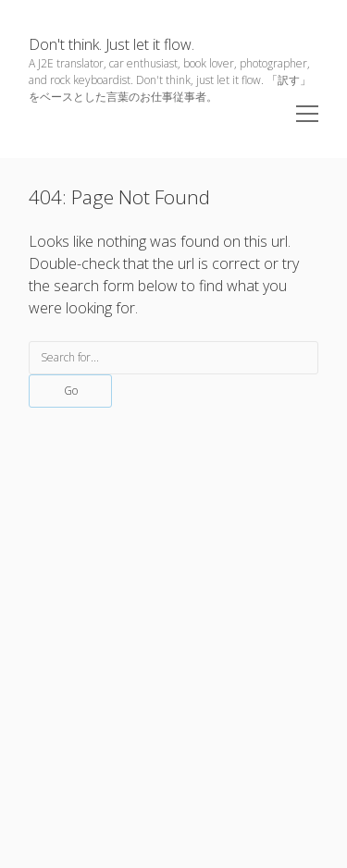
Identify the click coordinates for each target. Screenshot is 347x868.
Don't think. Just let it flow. (112, 44)
